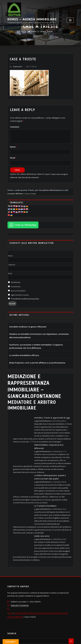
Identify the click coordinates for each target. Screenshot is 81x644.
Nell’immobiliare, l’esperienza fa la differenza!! (52, 434)
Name (13, 145)
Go (71, 624)
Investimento (14, 283)
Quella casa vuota (41, 521)
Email (13, 156)
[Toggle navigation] (70, 11)
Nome (10, 252)
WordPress (39, 639)
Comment (14, 125)
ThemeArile (66, 639)
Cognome (12, 261)
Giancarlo (15, 66)
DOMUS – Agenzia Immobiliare (45, 4)
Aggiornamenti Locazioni (19, 291)
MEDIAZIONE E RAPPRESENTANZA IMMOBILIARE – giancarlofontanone (32, 378)
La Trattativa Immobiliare (44, 491)
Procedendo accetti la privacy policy (24, 295)
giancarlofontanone (43, 411)
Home (34, 31)
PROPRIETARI (14, 279)
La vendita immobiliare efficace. (23, 349)
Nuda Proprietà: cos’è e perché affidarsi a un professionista (34, 356)
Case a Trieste (46, 31)
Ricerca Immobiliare (17, 287)
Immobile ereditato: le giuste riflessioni (25, 322)
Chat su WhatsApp (26, 221)
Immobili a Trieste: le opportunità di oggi (50, 408)
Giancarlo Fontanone (19, 590)
